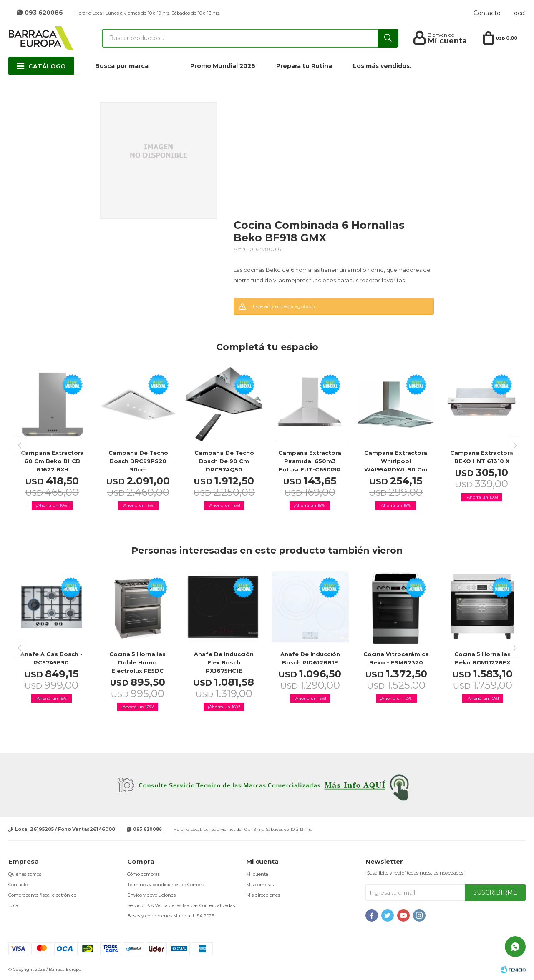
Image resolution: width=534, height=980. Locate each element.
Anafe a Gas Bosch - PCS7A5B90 (52, 658)
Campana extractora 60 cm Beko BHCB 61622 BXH (52, 461)
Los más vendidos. (382, 66)
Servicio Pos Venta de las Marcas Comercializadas (181, 905)
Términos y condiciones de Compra (166, 885)
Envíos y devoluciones (151, 895)
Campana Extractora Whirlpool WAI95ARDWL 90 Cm (396, 461)
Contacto (487, 13)
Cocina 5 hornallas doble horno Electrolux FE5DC (137, 662)
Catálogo (47, 66)
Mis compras (260, 885)
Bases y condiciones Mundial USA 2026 (171, 916)
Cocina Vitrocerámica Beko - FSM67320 (396, 658)
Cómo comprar (143, 874)
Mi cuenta (257, 874)
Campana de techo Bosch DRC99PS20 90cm (138, 461)
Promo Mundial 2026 (223, 66)
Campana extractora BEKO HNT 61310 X (482, 457)
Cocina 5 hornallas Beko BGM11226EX (482, 658)
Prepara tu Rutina (304, 66)
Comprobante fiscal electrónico (42, 895)
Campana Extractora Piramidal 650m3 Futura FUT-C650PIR (310, 461)
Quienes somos (25, 874)
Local (518, 13)
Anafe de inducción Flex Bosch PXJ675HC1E (224, 662)
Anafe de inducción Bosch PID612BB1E (310, 658)
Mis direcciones (263, 895)
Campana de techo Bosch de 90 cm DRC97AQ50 (224, 461)
